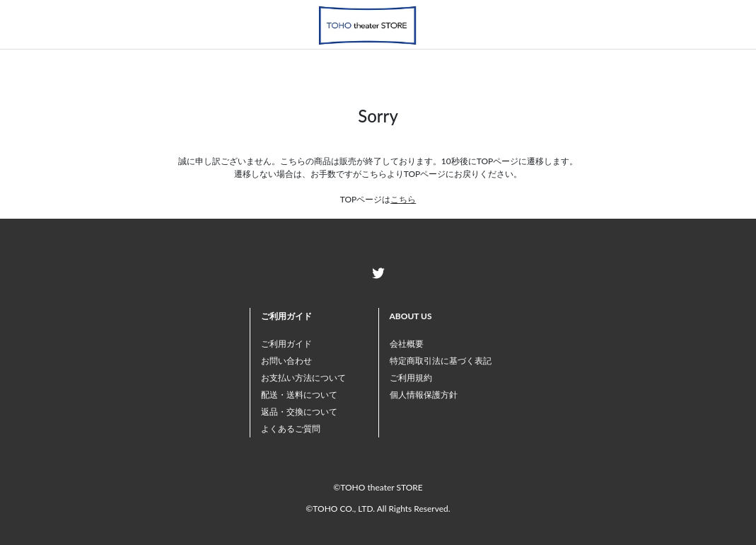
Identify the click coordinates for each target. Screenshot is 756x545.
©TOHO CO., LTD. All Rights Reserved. (378, 509)
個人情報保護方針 (424, 395)
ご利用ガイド (286, 344)
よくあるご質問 (291, 429)
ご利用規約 (411, 378)
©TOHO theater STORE (378, 487)
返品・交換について (299, 412)
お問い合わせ (286, 361)
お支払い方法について (303, 378)
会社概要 (407, 344)
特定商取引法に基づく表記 (441, 361)
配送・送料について (299, 395)
